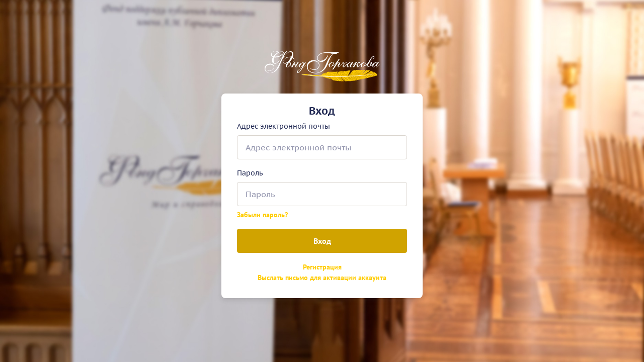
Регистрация (322, 267)
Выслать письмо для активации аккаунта (322, 278)
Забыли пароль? (262, 215)
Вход (322, 241)
